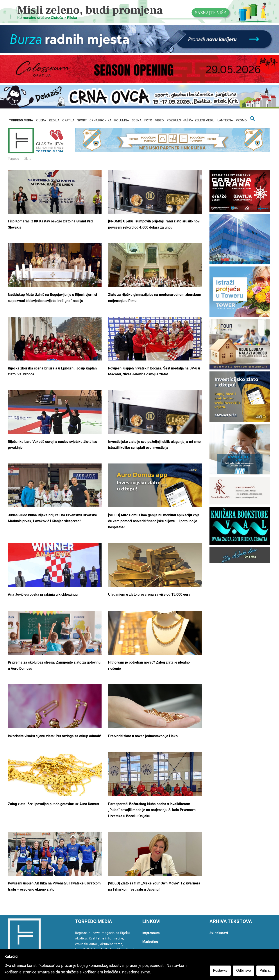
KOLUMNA (122, 120)
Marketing (150, 942)
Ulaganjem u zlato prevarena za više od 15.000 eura (149, 594)
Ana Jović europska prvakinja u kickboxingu (43, 594)
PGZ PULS (174, 120)
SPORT (82, 120)
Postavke (220, 970)
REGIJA (54, 120)
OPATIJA (68, 120)
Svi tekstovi (219, 933)
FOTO (148, 120)
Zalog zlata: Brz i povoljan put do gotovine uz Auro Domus (53, 804)
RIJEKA (41, 120)
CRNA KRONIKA (100, 120)
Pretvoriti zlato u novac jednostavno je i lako (143, 736)
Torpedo (13, 159)
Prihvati (266, 970)
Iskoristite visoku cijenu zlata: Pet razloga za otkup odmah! (54, 736)
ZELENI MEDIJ (205, 120)
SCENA (137, 120)
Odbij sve (244, 970)
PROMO (241, 120)
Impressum (151, 933)
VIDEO (159, 120)
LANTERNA (225, 120)
